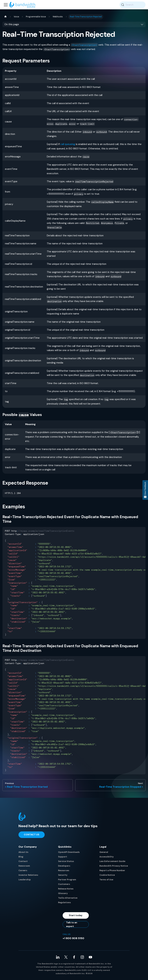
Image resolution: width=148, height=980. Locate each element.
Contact (23, 861)
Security (63, 875)
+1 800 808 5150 (73, 938)
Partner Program (67, 880)
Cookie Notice (107, 875)
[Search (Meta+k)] (133, 5)
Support (63, 857)
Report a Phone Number (112, 870)
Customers (64, 884)
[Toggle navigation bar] (6, 5)
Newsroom (24, 866)
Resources (64, 870)
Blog (21, 857)
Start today (76, 915)
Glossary (63, 893)
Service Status (66, 861)
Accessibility (107, 857)
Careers (23, 870)
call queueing (68, 144)
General (104, 852)
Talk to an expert (72, 924)
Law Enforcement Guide (112, 861)
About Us (23, 852)
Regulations (64, 902)
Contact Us (32, 835)
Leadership (25, 880)
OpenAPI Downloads (69, 852)
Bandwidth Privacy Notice (114, 866)
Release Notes (66, 889)
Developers (64, 866)
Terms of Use (106, 880)
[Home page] (5, 17)
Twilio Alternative (68, 898)
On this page (12, 24)
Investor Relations (28, 875)
